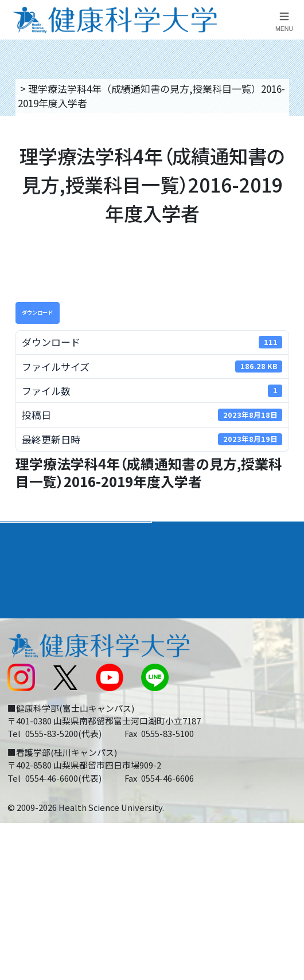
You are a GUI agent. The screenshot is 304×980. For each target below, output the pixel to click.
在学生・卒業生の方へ (207, 728)
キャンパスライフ (50, 592)
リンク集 (178, 621)
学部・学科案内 (196, 534)
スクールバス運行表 (50, 701)
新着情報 (26, 674)
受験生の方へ (36, 728)
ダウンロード (37, 312)
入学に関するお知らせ (207, 674)
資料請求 (289, 164)
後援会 (21, 621)
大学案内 (28, 534)
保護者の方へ (36, 755)
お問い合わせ (188, 648)
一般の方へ (183, 755)
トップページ (47, 89)
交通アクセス (35, 648)
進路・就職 (186, 564)
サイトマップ (188, 701)
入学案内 (28, 564)
